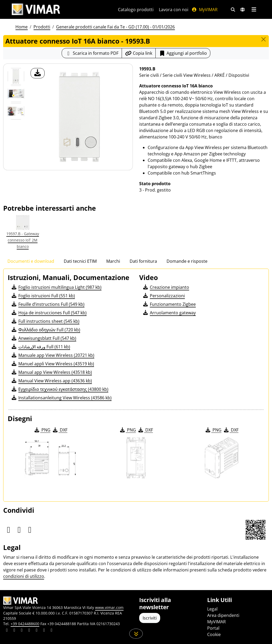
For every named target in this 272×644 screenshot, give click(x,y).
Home (22, 27)
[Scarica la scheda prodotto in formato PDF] (92, 53)
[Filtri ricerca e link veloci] (233, 10)
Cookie (214, 634)
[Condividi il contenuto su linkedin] (7, 631)
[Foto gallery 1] (16, 94)
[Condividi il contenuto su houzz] (44, 631)
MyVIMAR (205, 10)
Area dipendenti (223, 615)
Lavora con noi (174, 10)
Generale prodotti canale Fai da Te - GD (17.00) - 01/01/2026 (115, 27)
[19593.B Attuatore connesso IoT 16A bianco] (16, 76)
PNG (42, 430)
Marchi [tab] (113, 261)
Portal (213, 628)
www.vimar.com (109, 607)
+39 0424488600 (25, 624)
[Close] (263, 39)
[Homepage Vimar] (36, 9)
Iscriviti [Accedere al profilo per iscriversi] (150, 618)
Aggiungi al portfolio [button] (183, 53)
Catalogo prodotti (136, 10)
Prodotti (42, 27)
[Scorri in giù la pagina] (136, 634)
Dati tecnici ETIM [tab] (80, 261)
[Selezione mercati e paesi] (243, 10)
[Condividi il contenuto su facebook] (14, 631)
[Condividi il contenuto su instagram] (29, 631)
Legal (212, 609)
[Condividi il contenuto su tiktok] (52, 631)
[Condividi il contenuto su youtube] (37, 631)
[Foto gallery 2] (16, 111)
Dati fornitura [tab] (143, 261)
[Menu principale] (254, 10)
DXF (60, 430)
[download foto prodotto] (38, 73)
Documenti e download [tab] (31, 261)
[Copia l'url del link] (139, 53)
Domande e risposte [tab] (187, 261)
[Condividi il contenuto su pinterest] (22, 631)
